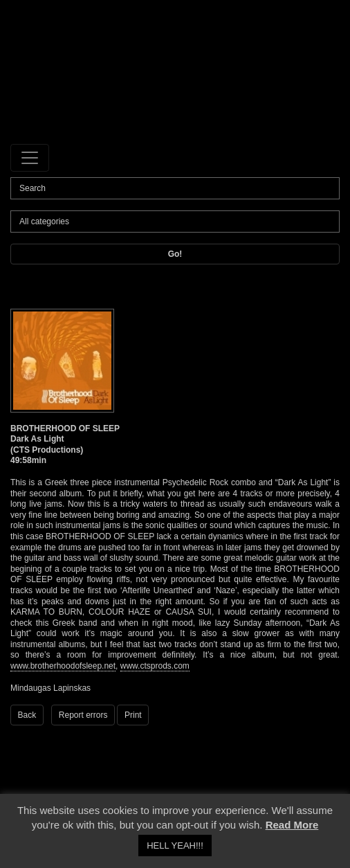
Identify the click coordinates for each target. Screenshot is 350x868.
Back (27, 715)
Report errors (83, 715)
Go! (175, 254)
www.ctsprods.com (155, 666)
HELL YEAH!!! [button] (175, 846)
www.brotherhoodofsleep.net (63, 666)
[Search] (175, 188)
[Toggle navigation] (30, 158)
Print (133, 715)
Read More (292, 825)
